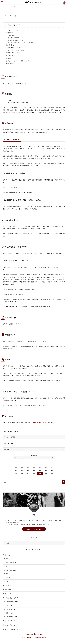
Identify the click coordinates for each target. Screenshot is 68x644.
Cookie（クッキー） (12, 45)
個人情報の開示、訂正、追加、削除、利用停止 (21, 42)
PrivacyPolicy (30, 634)
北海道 (8, 578)
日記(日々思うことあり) (13, 629)
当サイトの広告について (13, 53)
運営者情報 (9, 33)
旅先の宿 (8, 594)
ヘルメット (9, 605)
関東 (7, 559)
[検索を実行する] (63, 482)
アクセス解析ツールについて (15, 48)
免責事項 (9, 58)
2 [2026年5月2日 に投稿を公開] (46, 461)
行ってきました (10, 621)
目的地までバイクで (12, 617)
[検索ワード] (34, 482)
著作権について (11, 55)
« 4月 (14, 477)
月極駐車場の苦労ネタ (12, 602)
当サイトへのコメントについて (17, 50)
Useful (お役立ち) (11, 609)
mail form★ (39, 634)
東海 (7, 574)
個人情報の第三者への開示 (16, 40)
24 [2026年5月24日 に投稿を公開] (52, 470)
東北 (7, 566)
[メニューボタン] (2, 2)
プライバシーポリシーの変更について (17, 61)
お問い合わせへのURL (40, 423)
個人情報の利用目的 (14, 38)
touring (8, 555)
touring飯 (8, 589)
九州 (7, 581)
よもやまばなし (10, 625)
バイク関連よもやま (12, 598)
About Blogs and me (34, 529)
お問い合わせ (10, 64)
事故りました (10, 613)
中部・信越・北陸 (11, 563)
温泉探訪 (8, 585)
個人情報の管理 (11, 36)
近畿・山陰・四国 (11, 570)
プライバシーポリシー (13, 30)
